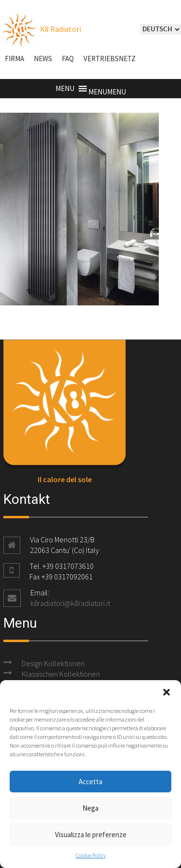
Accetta (90, 782)
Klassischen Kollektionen (61, 674)
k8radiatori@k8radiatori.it (70, 603)
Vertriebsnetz (110, 59)
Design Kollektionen (53, 663)
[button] (167, 692)
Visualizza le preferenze (91, 835)
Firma (14, 59)
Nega (90, 808)
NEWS (43, 59)
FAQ (68, 59)
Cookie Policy (91, 855)
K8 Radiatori (41, 29)
